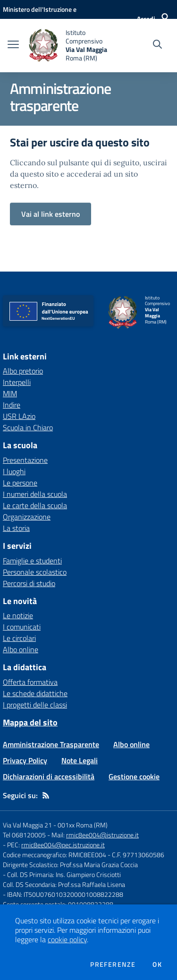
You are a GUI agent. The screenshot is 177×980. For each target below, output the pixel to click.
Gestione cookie (134, 776)
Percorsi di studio (29, 583)
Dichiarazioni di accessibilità (49, 776)
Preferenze (113, 964)
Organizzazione (27, 517)
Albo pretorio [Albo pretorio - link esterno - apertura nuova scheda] (23, 371)
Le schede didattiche (35, 693)
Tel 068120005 (24, 835)
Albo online (21, 649)
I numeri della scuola (35, 494)
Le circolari (19, 638)
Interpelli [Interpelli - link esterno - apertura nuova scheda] (17, 382)
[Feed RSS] (46, 795)
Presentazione (25, 460)
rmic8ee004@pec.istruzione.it (63, 845)
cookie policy (67, 939)
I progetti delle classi (35, 705)
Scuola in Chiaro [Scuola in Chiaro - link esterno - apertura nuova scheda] (28, 427)
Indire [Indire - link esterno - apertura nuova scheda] (12, 405)
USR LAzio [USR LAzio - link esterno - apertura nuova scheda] (19, 416)
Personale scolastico (35, 572)
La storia (16, 528)
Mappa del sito (30, 722)
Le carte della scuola (35, 505)
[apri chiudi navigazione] (13, 45)
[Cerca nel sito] (157, 45)
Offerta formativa (30, 682)
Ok (157, 964)
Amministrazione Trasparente (51, 744)
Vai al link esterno (51, 214)
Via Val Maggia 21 (27, 825)
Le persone (20, 483)
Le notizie (18, 615)
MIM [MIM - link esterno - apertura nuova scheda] (10, 393)
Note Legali (80, 760)
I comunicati (22, 627)
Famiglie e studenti (32, 561)
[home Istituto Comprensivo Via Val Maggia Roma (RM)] (72, 46)
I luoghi (14, 471)
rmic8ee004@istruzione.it (102, 835)
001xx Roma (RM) (83, 825)
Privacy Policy (25, 760)
